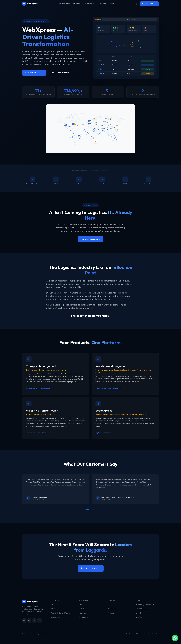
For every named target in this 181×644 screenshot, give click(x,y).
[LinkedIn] (24, 620)
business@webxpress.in (145, 605)
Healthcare (83, 613)
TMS (52, 605)
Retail (81, 605)
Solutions (90, 4)
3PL (80, 621)
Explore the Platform (60, 73)
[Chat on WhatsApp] (175, 638)
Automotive (84, 617)
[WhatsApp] (39, 620)
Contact (111, 613)
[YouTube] (29, 620)
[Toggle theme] (137, 4)
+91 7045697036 (142, 609)
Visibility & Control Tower (60, 613)
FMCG (81, 609)
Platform (78, 4)
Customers (102, 4)
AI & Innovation (64, 4)
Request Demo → (149, 4)
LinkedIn (139, 613)
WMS (53, 609)
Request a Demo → (34, 73)
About (112, 4)
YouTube (139, 617)
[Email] (34, 620)
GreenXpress (55, 617)
